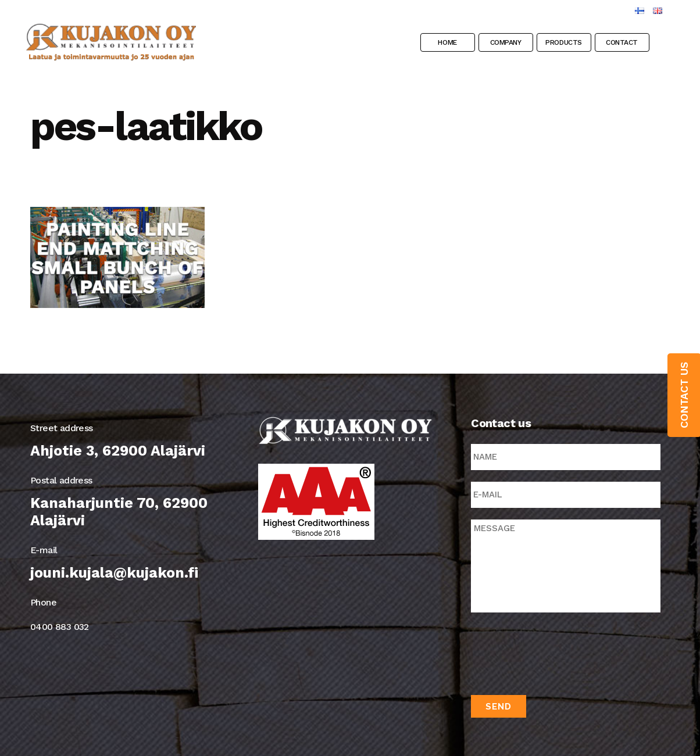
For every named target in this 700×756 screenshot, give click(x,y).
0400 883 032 (60, 627)
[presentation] (559, 651)
